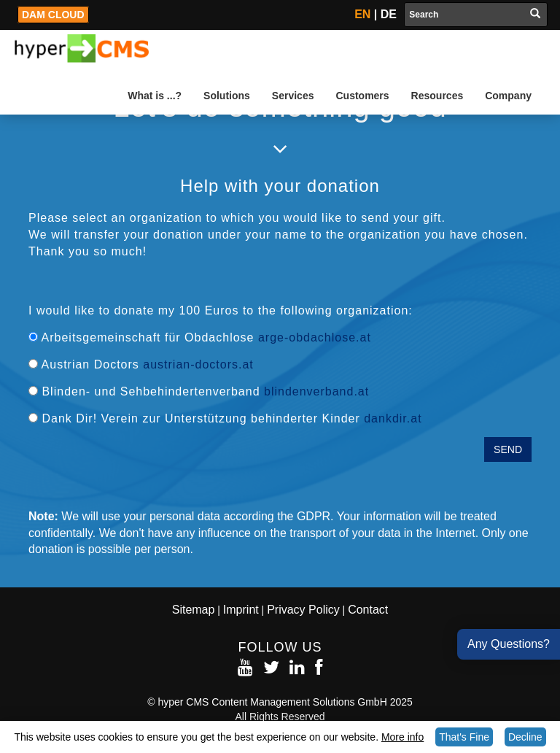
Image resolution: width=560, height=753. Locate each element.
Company (508, 96)
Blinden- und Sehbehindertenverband (199, 391)
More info (402, 737)
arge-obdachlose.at (315, 337)
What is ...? (155, 96)
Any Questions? (509, 644)
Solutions (227, 96)
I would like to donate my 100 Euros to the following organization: (221, 310)
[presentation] (139, 466)
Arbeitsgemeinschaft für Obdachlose (200, 337)
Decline (525, 737)
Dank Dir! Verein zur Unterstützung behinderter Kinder (225, 418)
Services (293, 96)
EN (362, 14)
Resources (437, 96)
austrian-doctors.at (198, 364)
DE (389, 14)
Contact (368, 610)
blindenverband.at (316, 391)
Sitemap (194, 610)
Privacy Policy (303, 610)
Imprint (241, 610)
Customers (362, 96)
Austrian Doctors (141, 364)
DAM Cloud (53, 15)
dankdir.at (393, 418)
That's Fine (464, 737)
